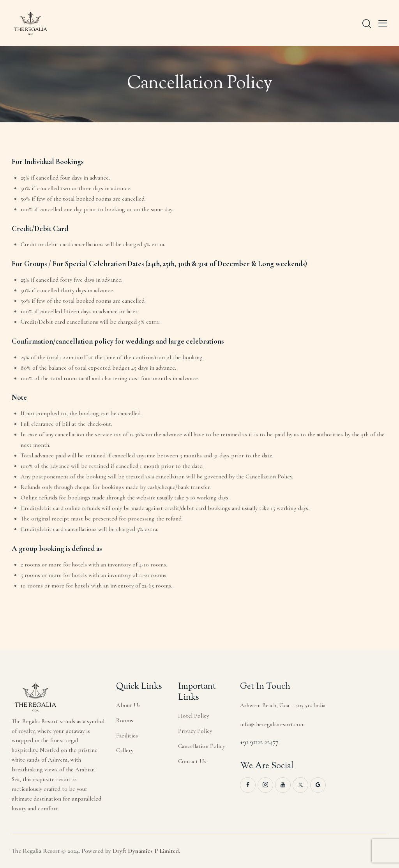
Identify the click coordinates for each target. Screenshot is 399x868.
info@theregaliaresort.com (272, 724)
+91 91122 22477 (259, 742)
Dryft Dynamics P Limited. (146, 851)
